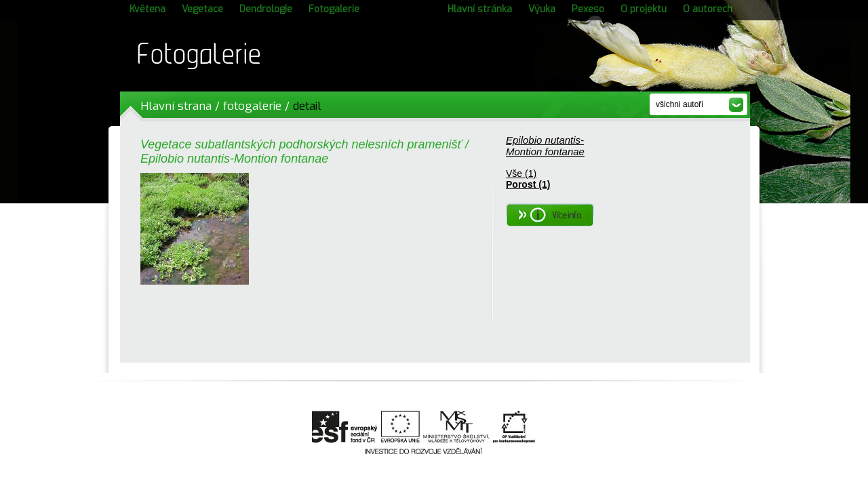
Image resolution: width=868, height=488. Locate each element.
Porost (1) (528, 184)
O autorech (708, 9)
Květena (147, 9)
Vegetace (202, 9)
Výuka (542, 9)
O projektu (644, 9)
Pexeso (588, 9)
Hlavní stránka (480, 9)
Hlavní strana (176, 106)
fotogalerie (252, 106)
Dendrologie (266, 9)
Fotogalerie (334, 9)
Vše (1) (521, 174)
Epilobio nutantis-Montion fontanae (545, 146)
